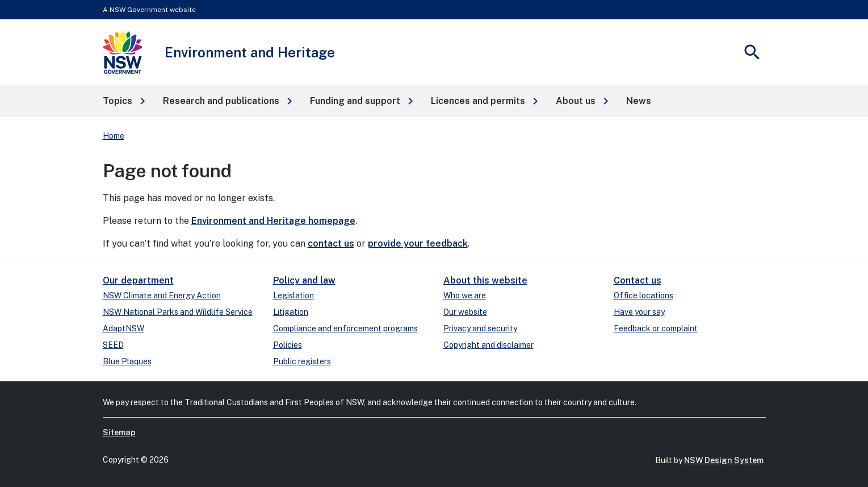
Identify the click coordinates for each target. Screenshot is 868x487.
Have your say (639, 312)
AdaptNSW (123, 328)
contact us (331, 243)
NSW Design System (724, 460)
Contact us (638, 280)
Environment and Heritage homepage (273, 221)
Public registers (302, 361)
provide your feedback (418, 243)
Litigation (291, 312)
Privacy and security (480, 328)
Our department (138, 280)
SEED (113, 345)
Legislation (293, 295)
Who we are (465, 295)
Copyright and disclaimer (488, 345)
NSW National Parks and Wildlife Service (178, 312)
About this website (485, 280)
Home (114, 136)
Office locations (643, 295)
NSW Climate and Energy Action (162, 295)
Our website (465, 312)
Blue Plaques (127, 361)
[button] (124, 101)
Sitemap (119, 432)
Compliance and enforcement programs (345, 328)
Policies (288, 345)
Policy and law (304, 280)
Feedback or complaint (656, 328)
